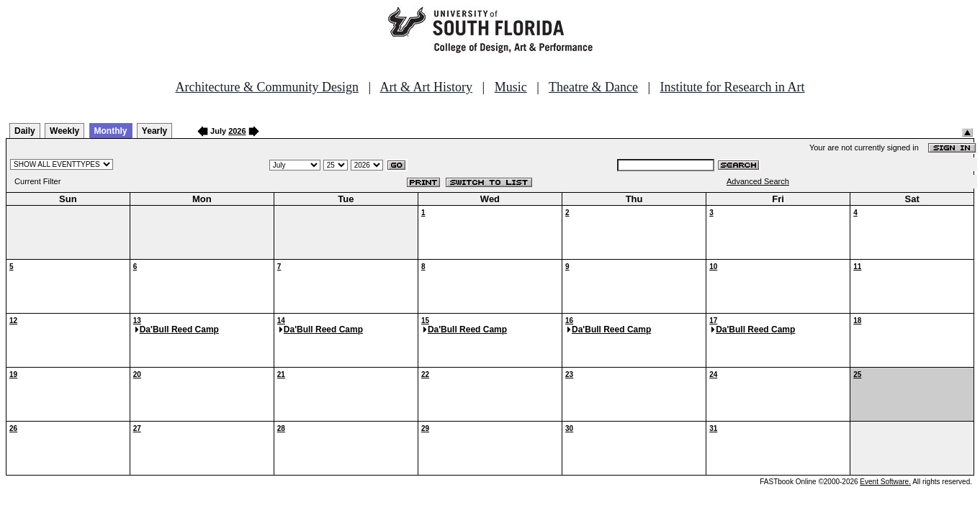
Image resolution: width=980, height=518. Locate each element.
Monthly (111, 131)
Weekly (64, 131)
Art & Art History (427, 87)
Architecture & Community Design (267, 87)
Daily (25, 131)
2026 (237, 131)
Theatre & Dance (593, 87)
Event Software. (885, 482)
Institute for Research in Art (733, 87)
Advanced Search (758, 181)
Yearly (154, 131)
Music (511, 87)
